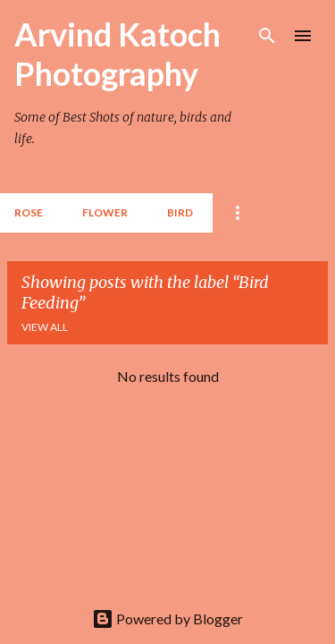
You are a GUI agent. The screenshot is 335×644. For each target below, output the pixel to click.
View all (45, 327)
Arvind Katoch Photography (117, 54)
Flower (105, 212)
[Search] (267, 36)
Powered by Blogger (167, 619)
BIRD (180, 212)
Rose (29, 212)
